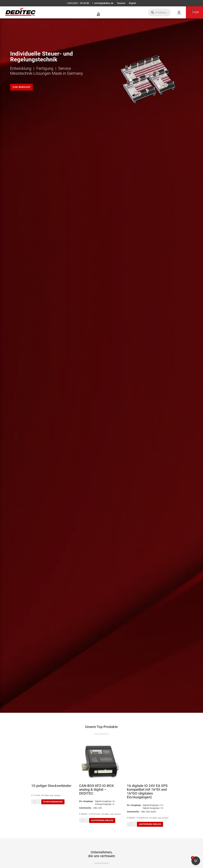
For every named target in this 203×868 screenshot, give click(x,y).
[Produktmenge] (36, 802)
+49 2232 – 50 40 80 (77, 3)
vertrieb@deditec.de (103, 3)
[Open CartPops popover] (196, 861)
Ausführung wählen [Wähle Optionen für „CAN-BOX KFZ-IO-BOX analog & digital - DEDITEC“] (102, 821)
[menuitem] (122, 4)
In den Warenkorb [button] (53, 802)
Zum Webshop (21, 87)
